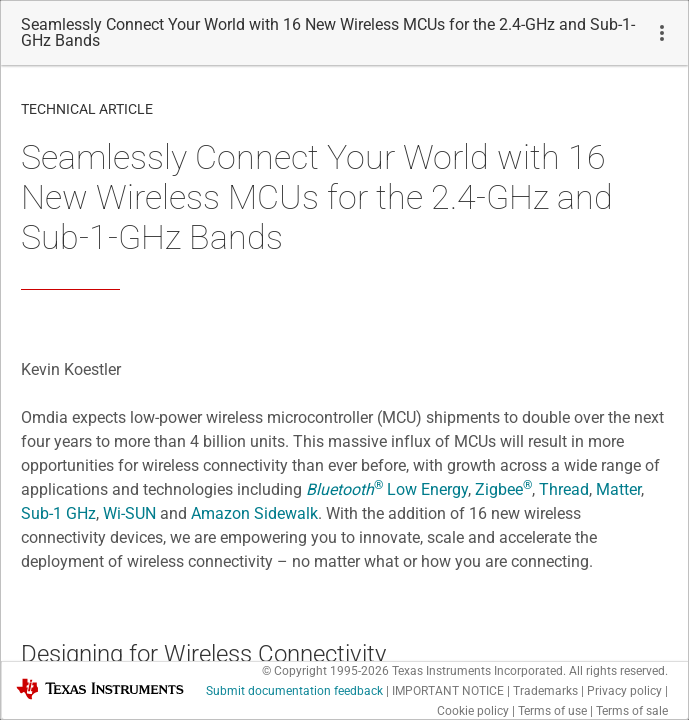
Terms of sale (632, 711)
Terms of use (552, 711)
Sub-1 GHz (58, 513)
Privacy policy (624, 691)
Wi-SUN (129, 513)
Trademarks (545, 691)
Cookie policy (473, 711)
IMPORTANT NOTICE (448, 691)
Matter (618, 489)
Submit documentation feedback (294, 691)
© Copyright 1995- (325, 671)
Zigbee (503, 489)
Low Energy (387, 489)
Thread (564, 489)
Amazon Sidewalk (254, 513)
